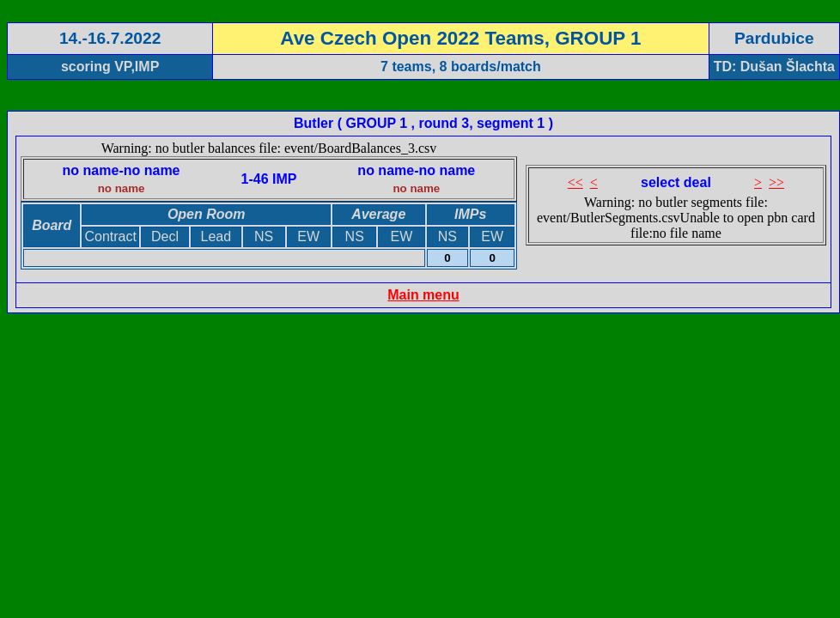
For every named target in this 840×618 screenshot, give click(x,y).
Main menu (423, 295)
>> (776, 182)
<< (575, 182)
